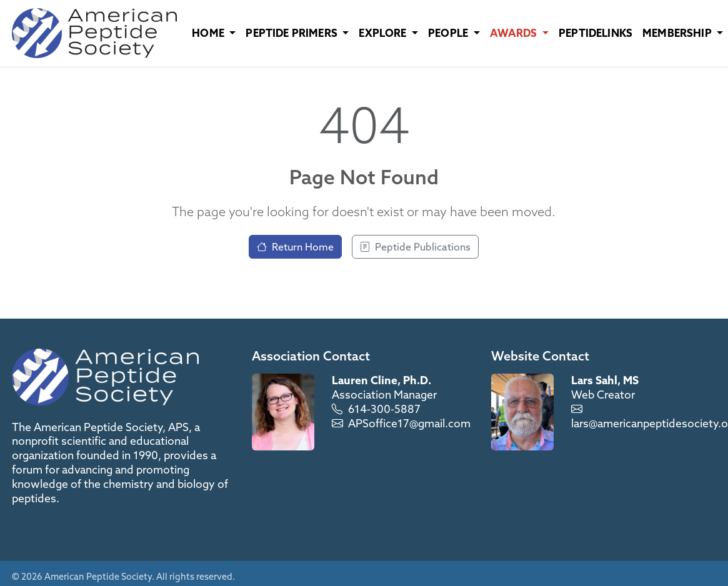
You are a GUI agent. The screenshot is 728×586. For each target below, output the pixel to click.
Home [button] (209, 33)
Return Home (295, 247)
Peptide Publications (415, 247)
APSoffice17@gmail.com (409, 423)
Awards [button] (515, 33)
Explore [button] (384, 33)
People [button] (449, 33)
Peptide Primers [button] (293, 33)
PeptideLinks (596, 33)
